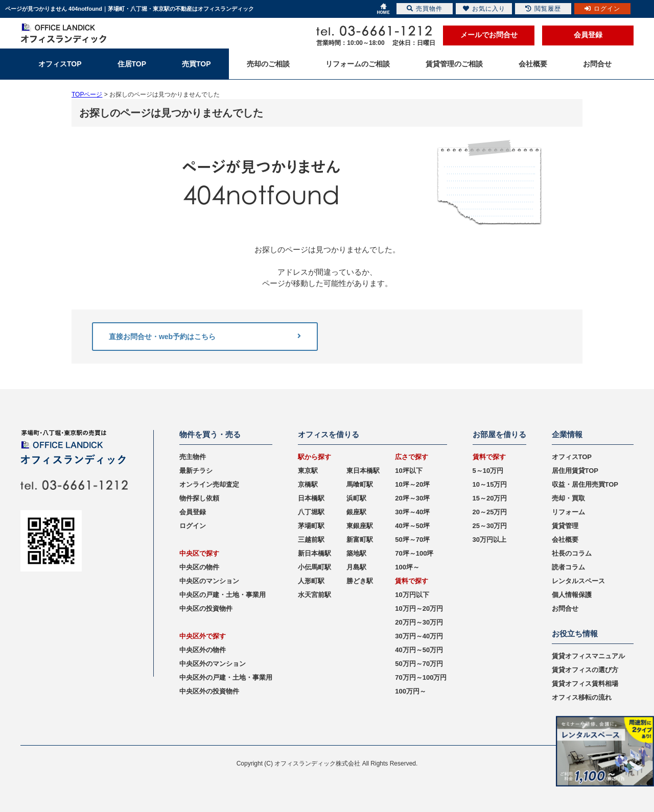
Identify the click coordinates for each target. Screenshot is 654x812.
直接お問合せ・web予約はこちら (205, 337)
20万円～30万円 (419, 622)
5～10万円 (488, 471)
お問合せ (565, 608)
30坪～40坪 (412, 512)
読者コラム (568, 567)
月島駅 (356, 567)
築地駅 (356, 553)
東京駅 (308, 471)
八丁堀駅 (311, 512)
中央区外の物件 (203, 650)
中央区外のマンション (213, 664)
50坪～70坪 (412, 540)
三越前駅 (311, 540)
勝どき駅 (360, 581)
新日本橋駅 (314, 553)
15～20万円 (490, 498)
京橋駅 (308, 484)
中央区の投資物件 (206, 608)
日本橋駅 (311, 498)
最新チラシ (196, 471)
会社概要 (565, 540)
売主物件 (193, 457)
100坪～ (407, 567)
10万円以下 (412, 595)
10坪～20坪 (412, 484)
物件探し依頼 (199, 498)
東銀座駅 (360, 526)
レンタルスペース (578, 581)
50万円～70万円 (419, 664)
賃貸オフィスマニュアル (588, 656)
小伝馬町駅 (314, 567)
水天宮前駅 (314, 595)
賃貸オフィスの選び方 (585, 670)
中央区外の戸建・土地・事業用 (226, 677)
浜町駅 (356, 498)
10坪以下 (408, 471)
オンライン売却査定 (209, 484)
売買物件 (425, 9)
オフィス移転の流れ (582, 697)
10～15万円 (490, 484)
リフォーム (568, 512)
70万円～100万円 (421, 677)
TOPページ (87, 94)
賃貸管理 (565, 526)
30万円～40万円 (419, 636)
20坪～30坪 (412, 498)
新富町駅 (360, 540)
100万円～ (411, 691)
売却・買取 (568, 498)
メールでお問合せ (489, 35)
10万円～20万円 (419, 608)
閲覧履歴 (543, 9)
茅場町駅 (311, 526)
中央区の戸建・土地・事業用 (223, 595)
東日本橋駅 (363, 471)
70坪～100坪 (414, 553)
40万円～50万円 (419, 650)
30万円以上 (489, 540)
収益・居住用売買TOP (585, 484)
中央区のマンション (209, 581)
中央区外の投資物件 (209, 691)
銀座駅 (356, 512)
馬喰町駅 (360, 484)
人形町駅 (311, 581)
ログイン (193, 526)
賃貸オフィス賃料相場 (585, 684)
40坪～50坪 (412, 526)
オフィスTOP (572, 457)
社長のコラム (572, 553)
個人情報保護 (572, 595)
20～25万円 (490, 512)
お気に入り (484, 9)
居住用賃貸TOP (575, 471)
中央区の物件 (199, 567)
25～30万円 (490, 526)
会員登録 (588, 35)
